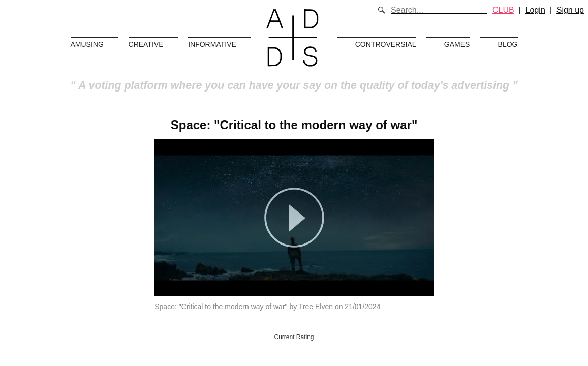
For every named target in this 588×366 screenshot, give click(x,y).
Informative (212, 44)
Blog (508, 44)
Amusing (87, 44)
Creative (146, 44)
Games (457, 44)
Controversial (386, 44)
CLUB (503, 10)
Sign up (570, 10)
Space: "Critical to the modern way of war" (294, 125)
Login (535, 10)
